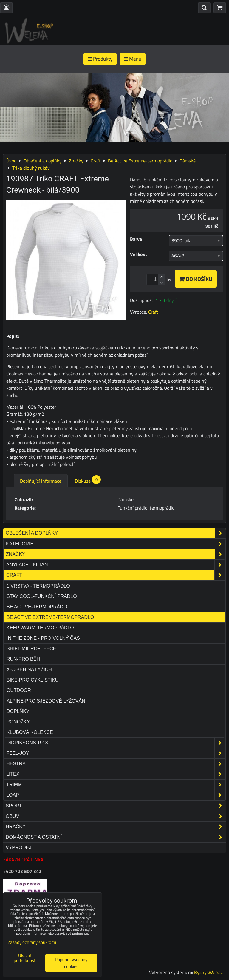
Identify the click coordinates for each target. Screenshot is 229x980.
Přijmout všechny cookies (71, 963)
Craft (116, 575)
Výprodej (18, 848)
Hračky (116, 827)
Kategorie (116, 544)
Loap (116, 795)
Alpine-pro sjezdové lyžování (47, 701)
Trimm (116, 785)
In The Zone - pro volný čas (43, 638)
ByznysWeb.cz (208, 972)
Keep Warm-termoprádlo (40, 628)
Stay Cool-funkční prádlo (42, 596)
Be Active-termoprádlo (38, 607)
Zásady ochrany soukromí (32, 942)
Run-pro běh (23, 659)
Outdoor (19, 690)
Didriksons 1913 (116, 743)
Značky (116, 554)
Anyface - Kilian (116, 565)
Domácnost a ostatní (116, 837)
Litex (116, 774)
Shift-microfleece (31, 649)
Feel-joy (116, 753)
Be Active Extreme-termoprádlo (50, 617)
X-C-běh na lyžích (29, 670)
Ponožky (18, 722)
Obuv (116, 816)
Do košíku (196, 279)
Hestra (116, 764)
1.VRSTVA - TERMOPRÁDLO (38, 586)
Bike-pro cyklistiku (33, 680)
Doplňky (18, 711)
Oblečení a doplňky (116, 533)
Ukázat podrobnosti (25, 958)
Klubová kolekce (30, 732)
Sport (116, 806)
